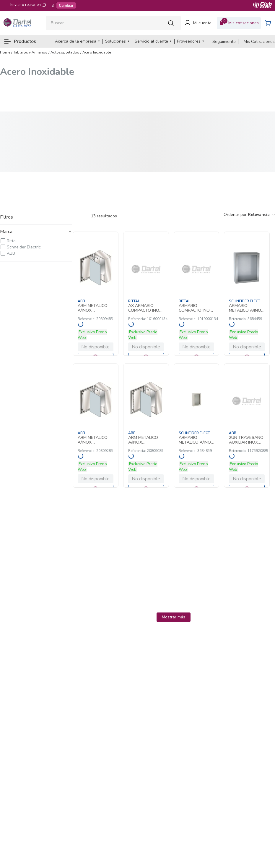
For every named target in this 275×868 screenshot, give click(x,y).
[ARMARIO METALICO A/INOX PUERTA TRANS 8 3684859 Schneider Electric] (197, 426)
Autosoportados (65, 52)
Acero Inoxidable (97, 52)
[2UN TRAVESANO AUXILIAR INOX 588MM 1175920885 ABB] (247, 426)
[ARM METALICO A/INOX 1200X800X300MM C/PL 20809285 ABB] (96, 426)
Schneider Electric (24, 247)
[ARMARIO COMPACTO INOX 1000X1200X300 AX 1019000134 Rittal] (197, 294)
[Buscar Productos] (173, 23)
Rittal (12, 241)
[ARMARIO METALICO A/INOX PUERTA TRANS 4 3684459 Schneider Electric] (247, 294)
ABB (11, 253)
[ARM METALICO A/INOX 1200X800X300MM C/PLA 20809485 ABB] (96, 294)
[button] (36, 232)
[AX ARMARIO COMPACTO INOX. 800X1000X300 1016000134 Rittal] (146, 294)
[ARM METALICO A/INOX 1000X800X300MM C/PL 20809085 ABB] (146, 426)
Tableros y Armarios (30, 52)
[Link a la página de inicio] (5, 52)
